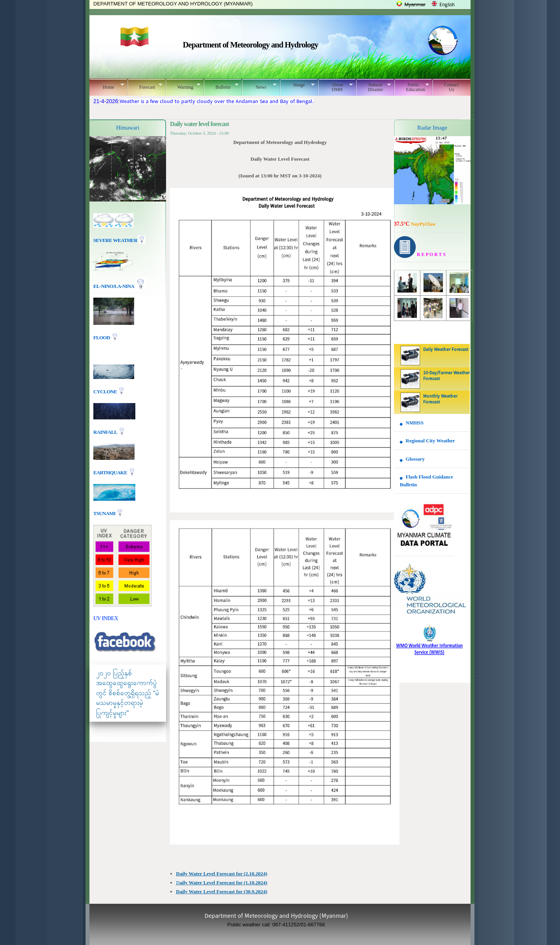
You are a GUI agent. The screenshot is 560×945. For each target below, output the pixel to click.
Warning (183, 86)
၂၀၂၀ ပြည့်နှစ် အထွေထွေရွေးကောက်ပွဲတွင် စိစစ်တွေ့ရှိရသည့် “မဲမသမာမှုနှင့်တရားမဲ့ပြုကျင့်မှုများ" (128, 693)
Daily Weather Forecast (446, 350)
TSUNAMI (105, 513)
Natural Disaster (374, 87)
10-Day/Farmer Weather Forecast (446, 376)
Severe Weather (119, 240)
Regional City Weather (430, 441)
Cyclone (106, 391)
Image (297, 85)
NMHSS (415, 423)
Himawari (128, 128)
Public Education (412, 87)
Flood (102, 337)
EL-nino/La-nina (114, 286)
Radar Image (432, 128)
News (259, 86)
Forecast (145, 86)
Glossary (415, 459)
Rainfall (106, 432)
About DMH (335, 87)
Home (107, 86)
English (447, 5)
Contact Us (451, 87)
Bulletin (221, 86)
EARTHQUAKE (111, 472)
